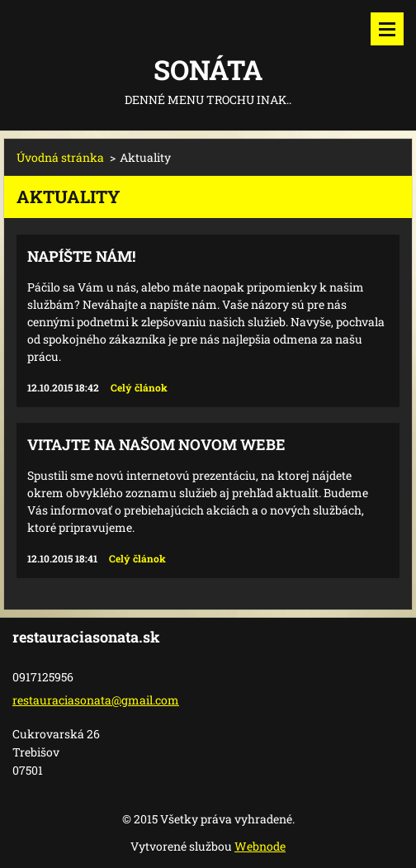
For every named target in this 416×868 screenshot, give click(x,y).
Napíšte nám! (81, 256)
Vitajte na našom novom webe (156, 444)
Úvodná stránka (60, 157)
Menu (387, 29)
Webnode (260, 846)
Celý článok (139, 387)
